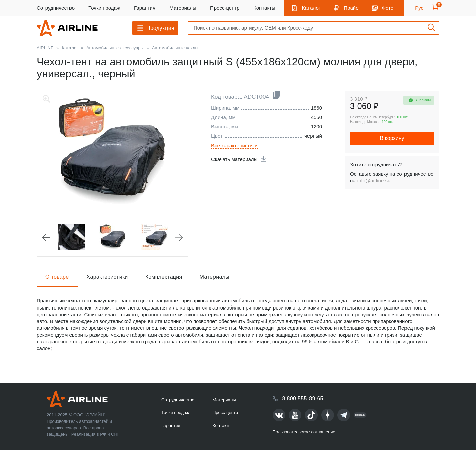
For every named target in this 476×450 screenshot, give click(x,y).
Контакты (264, 8)
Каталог (311, 8)
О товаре (57, 277)
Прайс (351, 8)
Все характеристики (234, 145)
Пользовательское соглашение (304, 432)
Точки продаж (104, 8)
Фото (388, 8)
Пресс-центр (225, 8)
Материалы (183, 8)
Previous (46, 238)
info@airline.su (374, 181)
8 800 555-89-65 (303, 399)
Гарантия (145, 8)
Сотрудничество (56, 8)
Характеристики (107, 277)
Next (179, 238)
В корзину (392, 138)
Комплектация (164, 277)
